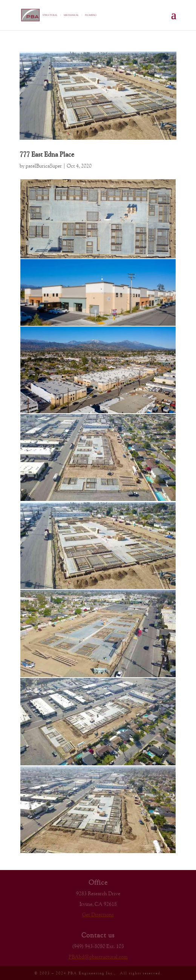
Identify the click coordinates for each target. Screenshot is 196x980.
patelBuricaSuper (44, 166)
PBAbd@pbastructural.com (98, 957)
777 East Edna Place (47, 154)
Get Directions (98, 914)
